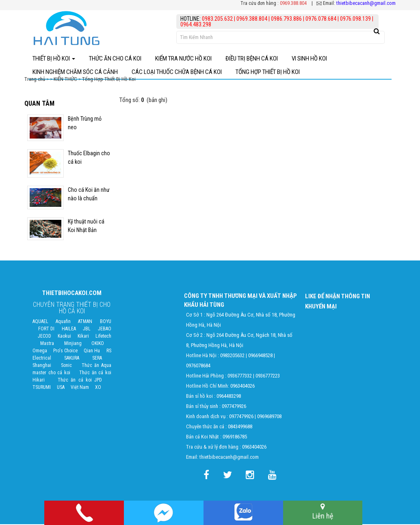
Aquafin (63, 322)
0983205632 (232, 356)
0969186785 (235, 437)
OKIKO (98, 344)
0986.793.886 (286, 19)
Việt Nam (80, 388)
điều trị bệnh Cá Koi (252, 59)
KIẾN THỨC (65, 80)
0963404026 (242, 387)
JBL (87, 330)
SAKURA (72, 359)
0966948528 (260, 356)
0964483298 (229, 397)
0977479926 (234, 407)
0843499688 (240, 427)
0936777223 (268, 376)
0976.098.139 (355, 19)
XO (98, 388)
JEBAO (105, 330)
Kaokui (64, 337)
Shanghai (42, 366)
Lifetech (103, 337)
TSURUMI (42, 388)
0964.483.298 (196, 24)
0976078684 (198, 366)
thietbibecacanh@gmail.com (366, 3)
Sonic (66, 366)
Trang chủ (35, 80)
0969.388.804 (293, 3)
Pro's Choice (65, 351)
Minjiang (73, 344)
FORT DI (46, 330)
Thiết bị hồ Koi (54, 59)
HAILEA (69, 330)
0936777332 (240, 376)
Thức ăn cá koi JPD (80, 381)
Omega (40, 351)
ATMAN (85, 322)
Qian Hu (92, 351)
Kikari (83, 337)
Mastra (47, 344)
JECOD (44, 337)
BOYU (106, 322)
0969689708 (269, 417)
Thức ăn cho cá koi (115, 59)
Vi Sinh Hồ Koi (309, 59)
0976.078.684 (321, 19)
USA (61, 388)
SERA (97, 359)
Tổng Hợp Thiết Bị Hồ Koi (109, 80)
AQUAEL (40, 322)
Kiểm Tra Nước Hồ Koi (183, 59)
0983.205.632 (218, 19)
